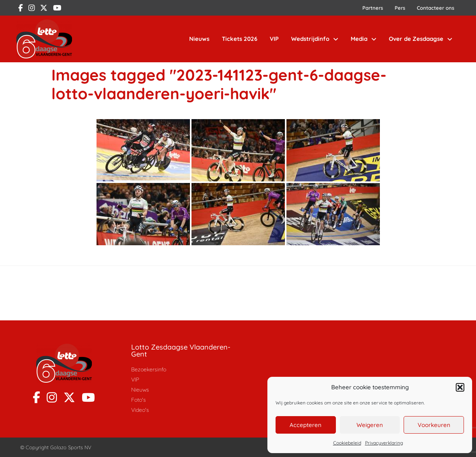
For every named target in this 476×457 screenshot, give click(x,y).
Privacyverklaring (384, 443)
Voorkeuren (434, 425)
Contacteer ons (436, 8)
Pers (400, 8)
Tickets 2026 (240, 39)
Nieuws (199, 39)
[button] (460, 387)
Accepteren (306, 425)
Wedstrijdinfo (315, 39)
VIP (274, 39)
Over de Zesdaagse (421, 39)
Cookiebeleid (347, 443)
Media (364, 39)
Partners (373, 8)
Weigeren (370, 425)
